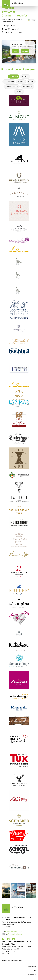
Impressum (32, 967)
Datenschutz (32, 975)
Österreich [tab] (14, 77)
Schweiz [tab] (25, 77)
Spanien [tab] (21, 82)
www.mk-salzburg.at (16, 961)
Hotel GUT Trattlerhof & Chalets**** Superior (14, 12)
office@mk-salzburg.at (16, 934)
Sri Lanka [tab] (19, 92)
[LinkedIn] (14, 939)
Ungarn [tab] (31, 82)
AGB (35, 971)
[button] (33, 3)
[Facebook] (3, 939)
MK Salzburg (18, 3)
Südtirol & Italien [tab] (12, 87)
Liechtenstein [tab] (27, 87)
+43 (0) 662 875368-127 (14, 932)
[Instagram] (8, 939)
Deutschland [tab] (9, 82)
